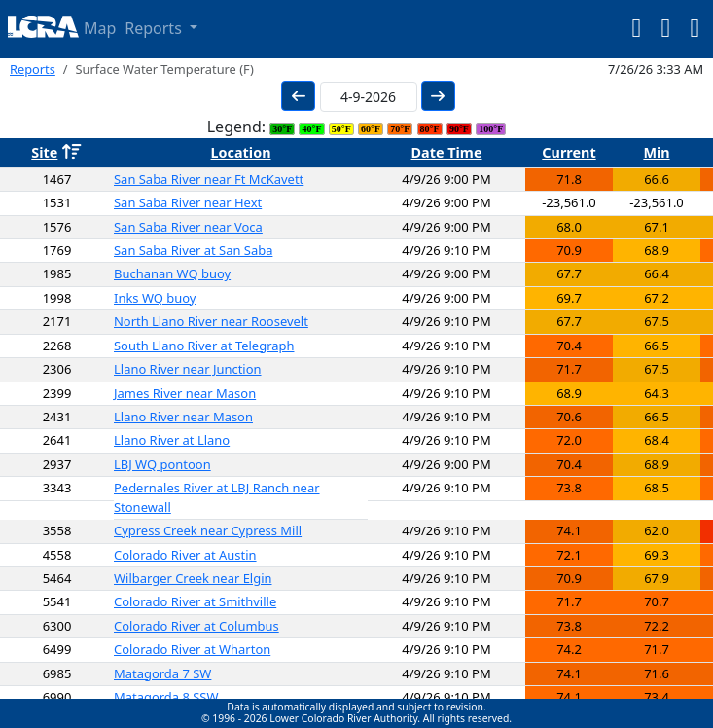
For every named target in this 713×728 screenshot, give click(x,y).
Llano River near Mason (183, 417)
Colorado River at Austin (185, 555)
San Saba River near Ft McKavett (209, 179)
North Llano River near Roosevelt (211, 321)
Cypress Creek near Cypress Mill (208, 530)
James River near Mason (185, 393)
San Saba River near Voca (188, 227)
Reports (33, 69)
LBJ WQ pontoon (162, 464)
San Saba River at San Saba (193, 250)
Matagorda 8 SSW (166, 697)
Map (100, 28)
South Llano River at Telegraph (204, 346)
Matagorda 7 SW (162, 673)
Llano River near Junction (188, 369)
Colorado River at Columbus (196, 626)
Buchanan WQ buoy (172, 273)
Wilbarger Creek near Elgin (193, 578)
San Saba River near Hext (188, 202)
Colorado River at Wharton (192, 649)
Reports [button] (155, 28)
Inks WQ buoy (155, 298)
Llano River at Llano (172, 440)
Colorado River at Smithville (195, 601)
